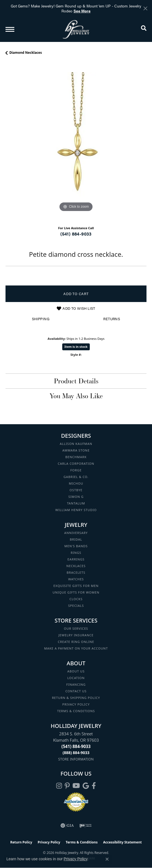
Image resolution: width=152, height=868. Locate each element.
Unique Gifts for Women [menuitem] (76, 592)
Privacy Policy (76, 704)
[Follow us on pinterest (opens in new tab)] (67, 786)
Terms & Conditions (76, 711)
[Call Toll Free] (76, 753)
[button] (144, 29)
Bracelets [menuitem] (76, 572)
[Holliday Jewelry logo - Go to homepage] (76, 29)
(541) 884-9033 (76, 234)
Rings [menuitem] (76, 553)
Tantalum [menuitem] (76, 503)
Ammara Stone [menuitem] (76, 450)
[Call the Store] (76, 746)
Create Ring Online (76, 642)
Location (76, 678)
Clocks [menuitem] (76, 599)
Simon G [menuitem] (76, 497)
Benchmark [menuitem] (76, 457)
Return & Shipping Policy (76, 698)
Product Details (76, 381)
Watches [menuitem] (76, 579)
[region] (76, 143)
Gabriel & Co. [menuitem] (76, 477)
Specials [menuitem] (76, 606)
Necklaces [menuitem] (76, 566)
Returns (112, 319)
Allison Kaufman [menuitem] (76, 444)
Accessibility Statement (122, 842)
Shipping (41, 319)
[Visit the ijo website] (85, 826)
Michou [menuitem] (76, 483)
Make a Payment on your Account (76, 648)
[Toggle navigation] (10, 29)
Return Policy (21, 842)
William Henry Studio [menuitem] (76, 510)
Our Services (76, 628)
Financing (76, 684)
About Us (76, 671)
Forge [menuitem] (76, 470)
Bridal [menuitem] (76, 539)
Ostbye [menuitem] (76, 490)
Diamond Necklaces (26, 53)
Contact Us (76, 691)
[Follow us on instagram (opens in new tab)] (59, 786)
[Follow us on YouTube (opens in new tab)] (76, 786)
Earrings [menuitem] (76, 559)
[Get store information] (76, 759)
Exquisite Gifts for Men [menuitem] (76, 586)
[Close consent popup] (107, 859)
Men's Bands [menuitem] (76, 546)
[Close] (145, 8)
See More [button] (82, 11)
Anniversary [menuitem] (76, 533)
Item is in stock (76, 347)
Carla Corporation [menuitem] (76, 464)
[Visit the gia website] (67, 826)
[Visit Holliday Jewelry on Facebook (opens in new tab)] (94, 786)
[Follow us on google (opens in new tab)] (86, 786)
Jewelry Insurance (76, 635)
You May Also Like (76, 396)
